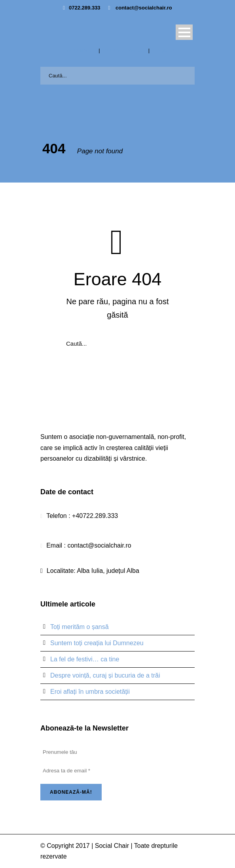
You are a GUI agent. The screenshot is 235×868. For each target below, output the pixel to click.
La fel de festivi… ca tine (85, 659)
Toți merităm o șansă (80, 627)
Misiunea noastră (124, 50)
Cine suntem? (78, 50)
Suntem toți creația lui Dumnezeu (97, 643)
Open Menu (184, 32)
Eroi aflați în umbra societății (90, 692)
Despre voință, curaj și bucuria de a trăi (105, 675)
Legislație (165, 50)
